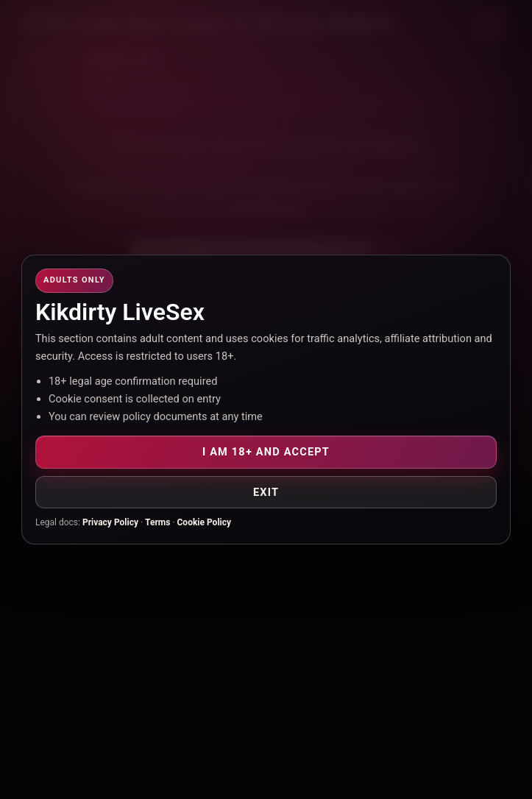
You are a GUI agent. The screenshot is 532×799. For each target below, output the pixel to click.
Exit (266, 492)
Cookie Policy (205, 522)
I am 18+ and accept (266, 452)
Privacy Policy (110, 522)
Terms (157, 522)
